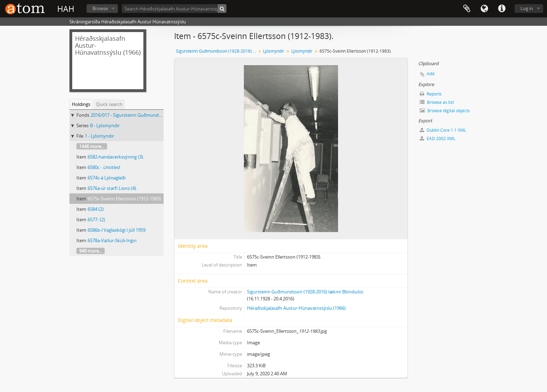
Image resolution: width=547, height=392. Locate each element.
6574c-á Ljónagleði (107, 178)
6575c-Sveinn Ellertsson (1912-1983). (125, 199)
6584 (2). (96, 209)
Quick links (502, 9)
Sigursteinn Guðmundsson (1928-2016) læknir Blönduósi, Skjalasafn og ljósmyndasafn (217, 51)
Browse (100, 8)
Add (430, 74)
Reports (431, 94)
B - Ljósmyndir (105, 125)
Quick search (109, 104)
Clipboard (467, 9)
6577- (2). (97, 220)
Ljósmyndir (274, 51)
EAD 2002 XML (437, 139)
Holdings (81, 104)
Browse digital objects (445, 111)
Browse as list (437, 102)
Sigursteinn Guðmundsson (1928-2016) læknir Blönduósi (305, 292)
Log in (527, 8)
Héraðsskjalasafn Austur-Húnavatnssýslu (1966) (296, 308)
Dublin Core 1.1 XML (443, 130)
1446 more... (92, 146)
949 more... (91, 251)
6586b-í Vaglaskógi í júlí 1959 (117, 230)
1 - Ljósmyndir (99, 136)
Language (484, 9)
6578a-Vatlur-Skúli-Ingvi (112, 240)
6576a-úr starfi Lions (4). (112, 188)
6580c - (104, 167)
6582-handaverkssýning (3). (116, 157)
